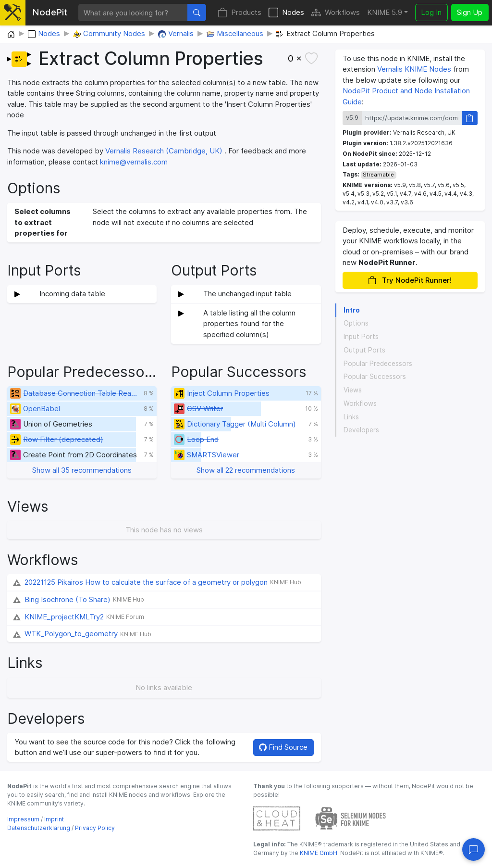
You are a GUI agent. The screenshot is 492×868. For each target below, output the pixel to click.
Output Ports (364, 350)
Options (356, 323)
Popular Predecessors (378, 364)
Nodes (286, 13)
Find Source (283, 747)
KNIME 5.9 (385, 12)
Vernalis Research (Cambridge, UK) (164, 151)
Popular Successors (375, 377)
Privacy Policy (95, 828)
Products (240, 13)
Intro (352, 310)
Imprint (54, 819)
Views (353, 390)
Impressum (23, 819)
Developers (361, 430)
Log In (431, 12)
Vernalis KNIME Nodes (414, 69)
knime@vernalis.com (134, 162)
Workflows (336, 13)
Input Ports (361, 337)
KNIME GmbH (318, 853)
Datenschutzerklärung (39, 828)
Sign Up (470, 12)
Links (351, 417)
